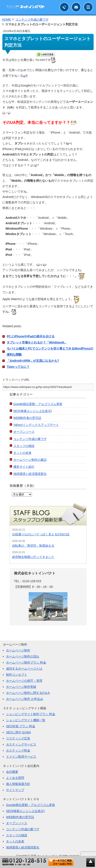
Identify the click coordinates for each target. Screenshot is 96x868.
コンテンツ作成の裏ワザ (30, 439)
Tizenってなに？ (18, 367)
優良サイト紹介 (24, 467)
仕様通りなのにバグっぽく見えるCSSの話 (41, 534)
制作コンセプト (17, 675)
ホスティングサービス (21, 744)
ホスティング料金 (18, 750)
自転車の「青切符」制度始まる (33, 546)
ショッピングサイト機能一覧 (26, 720)
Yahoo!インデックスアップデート (36, 425)
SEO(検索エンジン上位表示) (33, 411)
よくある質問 (15, 778)
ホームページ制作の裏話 (30, 460)
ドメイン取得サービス (21, 757)
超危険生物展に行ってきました (33, 557)
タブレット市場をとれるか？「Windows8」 (37, 342)
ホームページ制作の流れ (23, 656)
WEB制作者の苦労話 (27, 418)
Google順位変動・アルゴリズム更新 (38, 404)
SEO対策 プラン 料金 (21, 726)
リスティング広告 (18, 738)
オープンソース (24, 432)
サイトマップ (15, 790)
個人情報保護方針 (18, 784)
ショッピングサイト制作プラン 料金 (31, 714)
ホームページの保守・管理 (24, 681)
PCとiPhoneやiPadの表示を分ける (31, 336)
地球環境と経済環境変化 (30, 474)
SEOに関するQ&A (18, 732)
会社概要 (12, 772)
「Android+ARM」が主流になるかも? (33, 361)
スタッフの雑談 (24, 446)
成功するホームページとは (24, 669)
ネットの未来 (22, 453)
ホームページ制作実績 (21, 687)
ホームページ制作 (18, 650)
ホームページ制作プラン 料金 (26, 662)
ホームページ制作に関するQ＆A (28, 693)
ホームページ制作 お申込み (25, 699)
